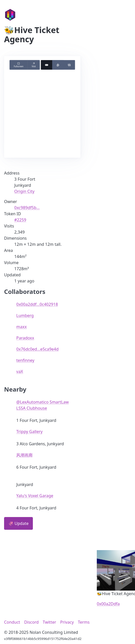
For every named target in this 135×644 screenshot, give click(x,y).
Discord (31, 622)
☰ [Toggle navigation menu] (122, 15)
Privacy (67, 622)
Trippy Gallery (29, 432)
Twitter (49, 622)
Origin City (24, 191)
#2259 (20, 220)
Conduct (12, 622)
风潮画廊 (24, 455)
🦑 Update (18, 523)
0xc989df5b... (27, 208)
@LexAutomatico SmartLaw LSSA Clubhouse (43, 405)
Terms (84, 622)
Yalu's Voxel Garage (35, 496)
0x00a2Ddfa (108, 604)
